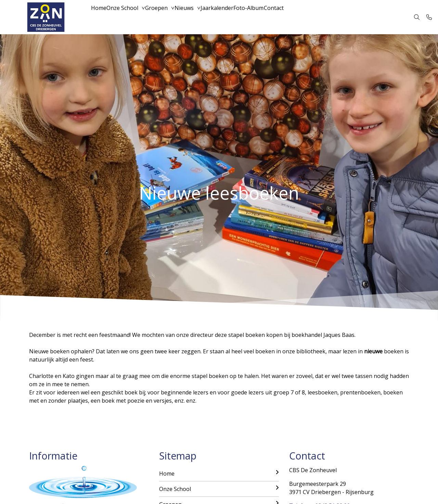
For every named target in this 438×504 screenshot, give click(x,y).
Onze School (132, 17)
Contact (317, 17)
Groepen (173, 17)
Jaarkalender (246, 17)
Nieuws (207, 17)
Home (102, 17)
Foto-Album (285, 17)
